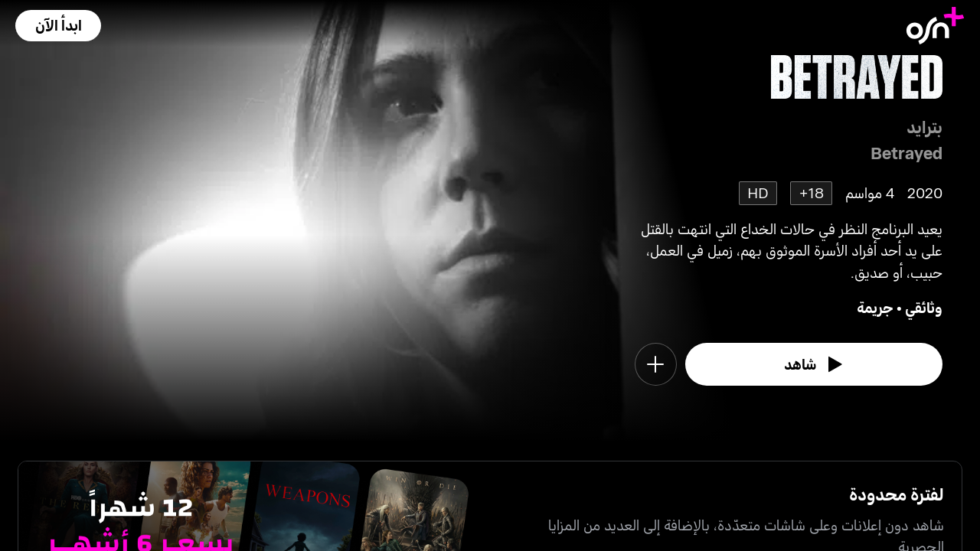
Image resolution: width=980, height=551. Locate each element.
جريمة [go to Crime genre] (875, 307)
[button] (58, 26)
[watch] (814, 364)
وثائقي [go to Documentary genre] (924, 307)
